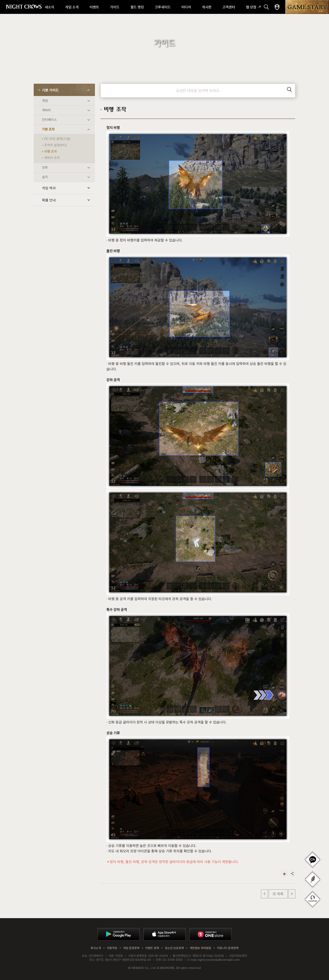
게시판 (207, 7)
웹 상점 (251, 7)
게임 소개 (72, 7)
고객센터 (229, 7)
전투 (45, 168)
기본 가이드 (50, 90)
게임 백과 (49, 188)
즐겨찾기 (284, 874)
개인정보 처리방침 (200, 948)
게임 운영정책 (131, 948)
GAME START (307, 7)
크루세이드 (163, 7)
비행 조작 (51, 151)
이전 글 (264, 894)
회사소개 (96, 948)
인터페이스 (49, 120)
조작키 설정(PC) (55, 145)
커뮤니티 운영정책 (228, 948)
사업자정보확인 (238, 956)
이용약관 (112, 948)
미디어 (186, 7)
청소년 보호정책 (174, 948)
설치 (45, 177)
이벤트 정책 (152, 948)
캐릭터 (46, 110)
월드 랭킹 (137, 7)
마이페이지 (277, 7)
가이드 (115, 7)
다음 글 (292, 894)
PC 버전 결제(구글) (57, 139)
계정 (45, 101)
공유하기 (292, 874)
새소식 (50, 7)
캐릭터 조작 (52, 158)
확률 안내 (49, 200)
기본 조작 (48, 129)
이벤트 (94, 7)
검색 (266, 7)
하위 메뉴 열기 (89, 90)
